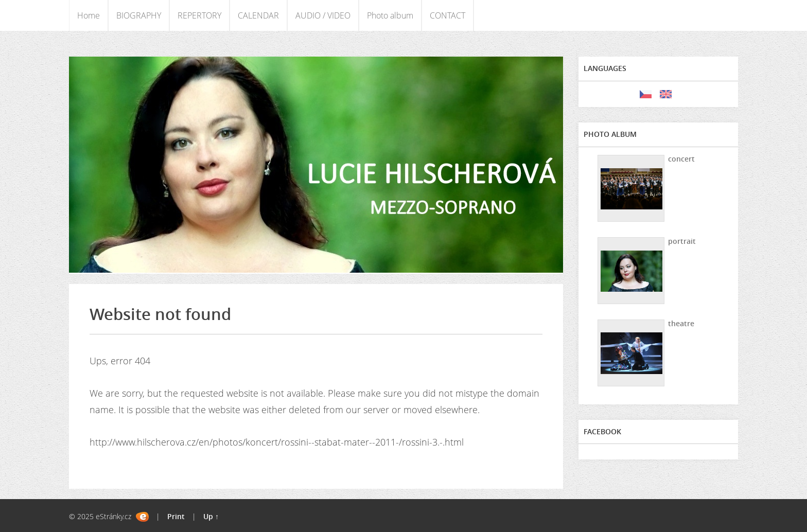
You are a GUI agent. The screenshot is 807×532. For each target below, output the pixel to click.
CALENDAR (258, 15)
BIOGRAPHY (139, 15)
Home (89, 15)
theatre (681, 323)
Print (176, 516)
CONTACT (448, 15)
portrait (682, 241)
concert (681, 159)
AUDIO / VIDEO (323, 15)
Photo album (390, 15)
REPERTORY (199, 15)
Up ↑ (211, 516)
